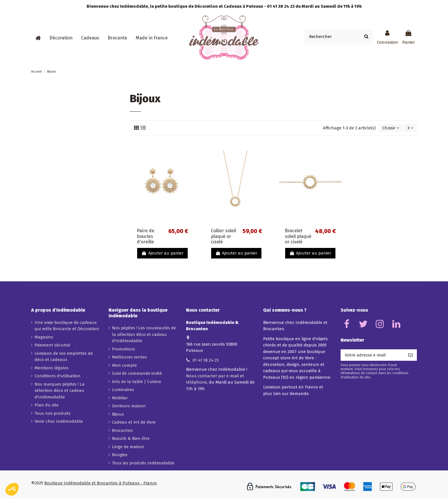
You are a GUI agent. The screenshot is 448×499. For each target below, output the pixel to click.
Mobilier (120, 398)
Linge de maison (128, 447)
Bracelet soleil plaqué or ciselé (298, 236)
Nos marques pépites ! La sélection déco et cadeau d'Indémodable (60, 391)
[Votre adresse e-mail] (372, 355)
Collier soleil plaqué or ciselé (223, 236)
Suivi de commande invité (137, 373)
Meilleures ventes (129, 357)
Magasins (44, 337)
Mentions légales (52, 368)
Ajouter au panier (162, 253)
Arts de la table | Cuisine (137, 382)
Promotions (124, 349)
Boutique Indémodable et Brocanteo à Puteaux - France (100, 483)
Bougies (120, 455)
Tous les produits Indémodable (143, 463)
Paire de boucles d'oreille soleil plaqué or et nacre (150, 242)
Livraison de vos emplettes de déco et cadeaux (64, 357)
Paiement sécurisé (52, 345)
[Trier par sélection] (391, 128)
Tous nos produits (53, 413)
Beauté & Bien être (131, 438)
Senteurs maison (129, 406)
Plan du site (47, 405)
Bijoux (118, 414)
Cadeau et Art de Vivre (134, 422)
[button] (61, 38)
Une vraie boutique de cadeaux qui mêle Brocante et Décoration (67, 326)
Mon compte (124, 365)
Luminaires (123, 390)
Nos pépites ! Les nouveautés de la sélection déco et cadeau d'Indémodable (144, 334)
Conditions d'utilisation (58, 376)
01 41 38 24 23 (206, 360)
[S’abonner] (410, 355)
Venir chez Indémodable (59, 421)
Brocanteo (122, 430)
